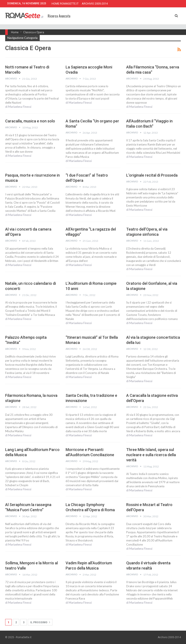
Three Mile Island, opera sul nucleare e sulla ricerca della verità (151, 455)
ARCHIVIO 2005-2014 (95, 4)
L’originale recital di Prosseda (152, 175)
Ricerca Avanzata (59, 16)
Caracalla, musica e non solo (30, 121)
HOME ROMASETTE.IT (65, 4)
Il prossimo (40, 622)
